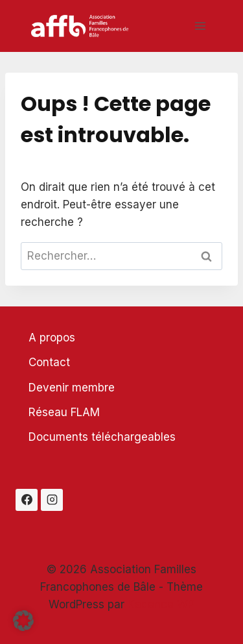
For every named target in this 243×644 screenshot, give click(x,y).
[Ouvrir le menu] (200, 26)
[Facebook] (27, 500)
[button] (23, 621)
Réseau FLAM (64, 412)
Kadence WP (161, 604)
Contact (49, 362)
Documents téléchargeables (102, 437)
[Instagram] (52, 500)
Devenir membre (72, 388)
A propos (52, 338)
